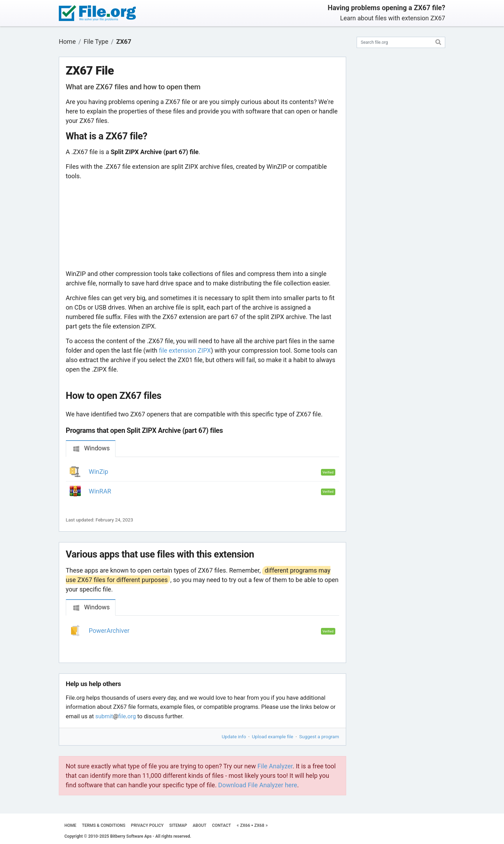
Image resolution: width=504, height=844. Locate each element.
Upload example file (273, 736)
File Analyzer (275, 766)
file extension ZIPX (185, 350)
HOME (70, 825)
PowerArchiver (109, 631)
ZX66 (245, 825)
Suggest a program (319, 736)
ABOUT (200, 825)
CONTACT (222, 825)
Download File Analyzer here (258, 785)
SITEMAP (178, 825)
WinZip (99, 472)
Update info (234, 736)
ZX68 (259, 825)
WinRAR (100, 491)
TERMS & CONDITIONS (104, 825)
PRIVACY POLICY (147, 825)
